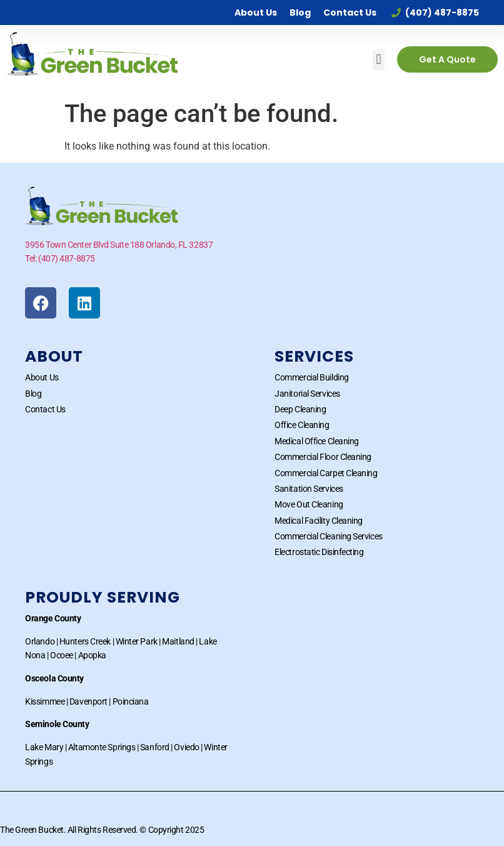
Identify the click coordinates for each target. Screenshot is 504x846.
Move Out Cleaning (309, 504)
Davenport (88, 701)
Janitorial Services (307, 394)
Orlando (40, 641)
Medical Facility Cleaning (319, 521)
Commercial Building (311, 377)
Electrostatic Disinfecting (319, 552)
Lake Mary (44, 747)
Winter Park (137, 641)
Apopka (92, 655)
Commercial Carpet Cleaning (326, 473)
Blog (300, 13)
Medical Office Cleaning (317, 441)
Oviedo (186, 747)
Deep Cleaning (300, 409)
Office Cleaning (302, 425)
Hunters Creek (85, 641)
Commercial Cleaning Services (328, 536)
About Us (256, 13)
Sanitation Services (309, 489)
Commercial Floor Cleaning (323, 457)
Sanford (155, 747)
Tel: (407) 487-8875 (60, 258)
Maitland (178, 641)
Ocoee (62, 655)
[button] (379, 60)
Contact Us (350, 13)
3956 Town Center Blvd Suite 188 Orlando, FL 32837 (119, 245)
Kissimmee (45, 701)
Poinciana (131, 701)
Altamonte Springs (102, 747)
